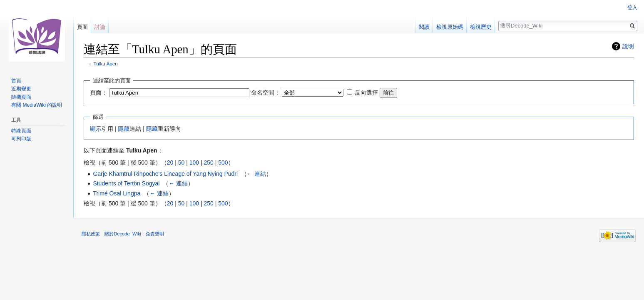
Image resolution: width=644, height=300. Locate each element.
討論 (100, 27)
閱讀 (424, 27)
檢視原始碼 (450, 27)
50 (182, 162)
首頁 (16, 81)
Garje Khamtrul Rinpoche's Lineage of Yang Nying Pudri (165, 174)
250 (208, 162)
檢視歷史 (481, 27)
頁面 (82, 27)
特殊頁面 (21, 131)
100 (194, 162)
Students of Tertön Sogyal (126, 183)
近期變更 (21, 89)
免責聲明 (155, 234)
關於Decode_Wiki (123, 234)
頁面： (99, 92)
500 (223, 162)
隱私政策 (91, 234)
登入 (632, 7)
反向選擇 (366, 92)
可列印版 (21, 139)
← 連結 (256, 174)
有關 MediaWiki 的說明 (37, 105)
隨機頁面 (21, 97)
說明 (628, 46)
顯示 (96, 129)
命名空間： (266, 92)
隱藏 (124, 129)
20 (170, 162)
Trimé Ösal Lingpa (117, 193)
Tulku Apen (106, 64)
